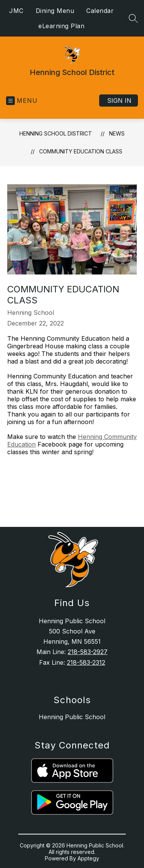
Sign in (119, 101)
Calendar (100, 11)
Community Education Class (81, 151)
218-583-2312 (86, 662)
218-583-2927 (88, 652)
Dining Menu (55, 11)
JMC (16, 11)
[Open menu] (22, 101)
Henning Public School (72, 717)
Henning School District (56, 133)
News (117, 133)
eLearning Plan (61, 26)
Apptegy (88, 858)
